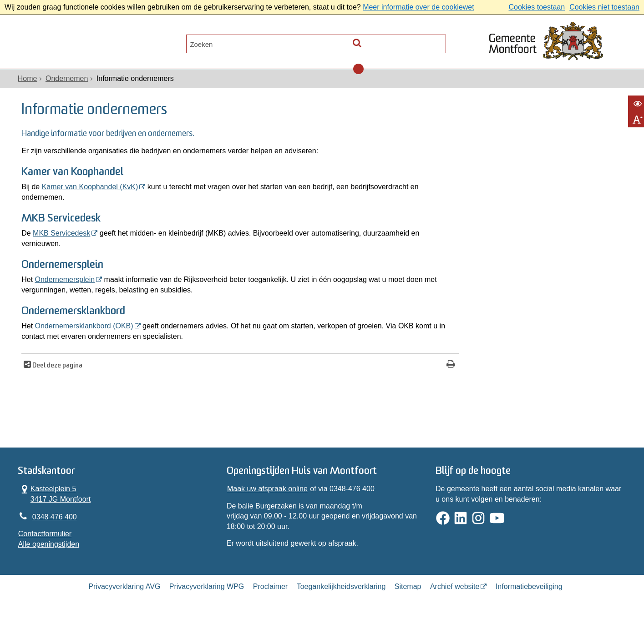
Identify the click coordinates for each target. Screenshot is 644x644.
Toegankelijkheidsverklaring (341, 609)
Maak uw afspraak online (267, 508)
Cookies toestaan (537, 7)
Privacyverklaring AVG (124, 609)
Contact (127, 43)
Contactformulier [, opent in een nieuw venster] (44, 554)
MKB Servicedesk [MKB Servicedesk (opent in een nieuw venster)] (62, 245)
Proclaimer (270, 609)
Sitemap (408, 609)
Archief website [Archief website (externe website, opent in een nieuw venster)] (455, 609)
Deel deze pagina (58, 381)
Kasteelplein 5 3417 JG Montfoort (54, 513)
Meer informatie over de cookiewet (418, 7)
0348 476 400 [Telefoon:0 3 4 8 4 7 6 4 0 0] (54, 536)
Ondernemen (66, 83)
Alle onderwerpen (60, 43)
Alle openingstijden (48, 564)
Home (27, 83)
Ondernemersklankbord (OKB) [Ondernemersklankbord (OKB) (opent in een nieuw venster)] (85, 341)
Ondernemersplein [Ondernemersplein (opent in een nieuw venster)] (66, 293)
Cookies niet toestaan (604, 7)
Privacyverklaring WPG (207, 609)
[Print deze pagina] (393, 380)
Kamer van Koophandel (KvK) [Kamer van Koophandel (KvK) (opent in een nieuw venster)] (91, 197)
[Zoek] (438, 41)
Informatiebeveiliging (529, 609)
